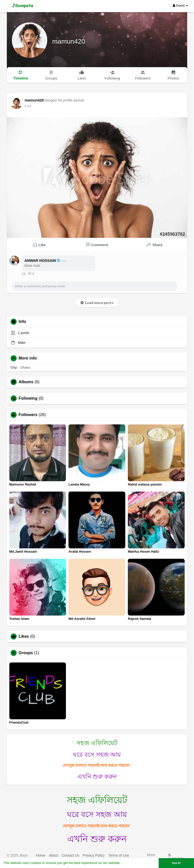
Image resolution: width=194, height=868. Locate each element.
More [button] (151, 856)
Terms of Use (118, 855)
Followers (28, 415)
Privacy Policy (94, 855)
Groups (26, 653)
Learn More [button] (130, 863)
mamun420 (69, 41)
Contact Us (70, 855)
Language (176, 857)
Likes (24, 636)
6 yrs (28, 106)
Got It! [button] (176, 863)
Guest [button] (180, 5)
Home (41, 855)
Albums (26, 382)
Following (28, 398)
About (54, 855)
